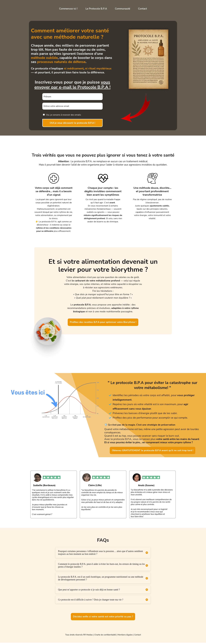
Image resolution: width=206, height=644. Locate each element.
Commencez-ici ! (68, 9)
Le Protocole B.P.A (96, 9)
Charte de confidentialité (105, 636)
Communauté (123, 9)
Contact (142, 9)
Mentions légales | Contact (129, 636)
